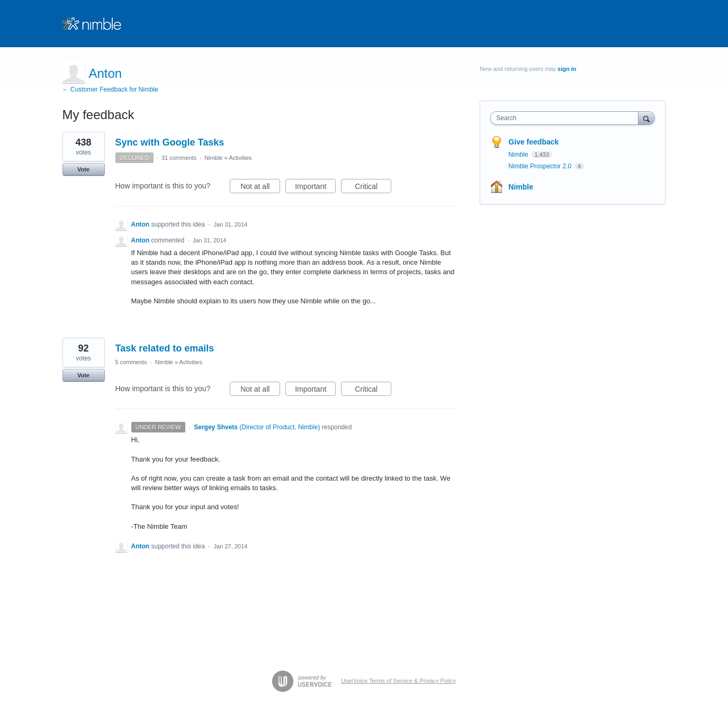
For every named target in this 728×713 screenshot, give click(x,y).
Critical (373, 188)
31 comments (179, 158)
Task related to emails (165, 348)
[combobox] (567, 118)
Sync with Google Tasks (170, 142)
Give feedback (533, 142)
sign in (567, 69)
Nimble (213, 158)
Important (315, 188)
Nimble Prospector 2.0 (541, 166)
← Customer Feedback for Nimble (110, 89)
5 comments (131, 362)
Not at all (260, 188)
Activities (240, 158)
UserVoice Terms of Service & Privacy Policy (398, 681)
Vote (83, 169)
